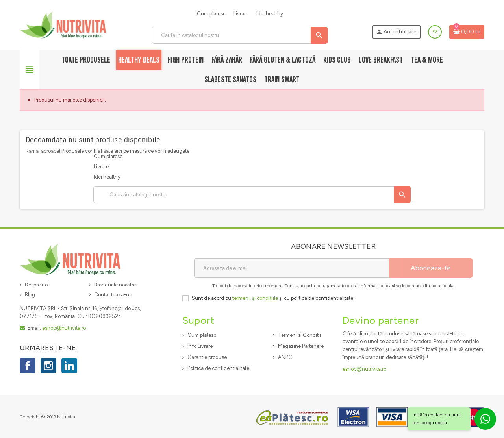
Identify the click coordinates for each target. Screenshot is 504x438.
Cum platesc (211, 14)
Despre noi (37, 285)
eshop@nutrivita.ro (64, 328)
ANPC (285, 357)
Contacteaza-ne (113, 295)
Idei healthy (270, 14)
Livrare (241, 14)
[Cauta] (239, 35)
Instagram (48, 366)
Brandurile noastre (115, 285)
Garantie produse (207, 357)
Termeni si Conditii (299, 335)
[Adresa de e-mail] (292, 268)
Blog (30, 295)
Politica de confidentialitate (218, 368)
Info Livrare (200, 346)
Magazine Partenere (301, 346)
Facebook (28, 366)
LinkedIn (69, 366)
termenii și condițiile (255, 298)
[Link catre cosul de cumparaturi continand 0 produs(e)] (467, 32)
